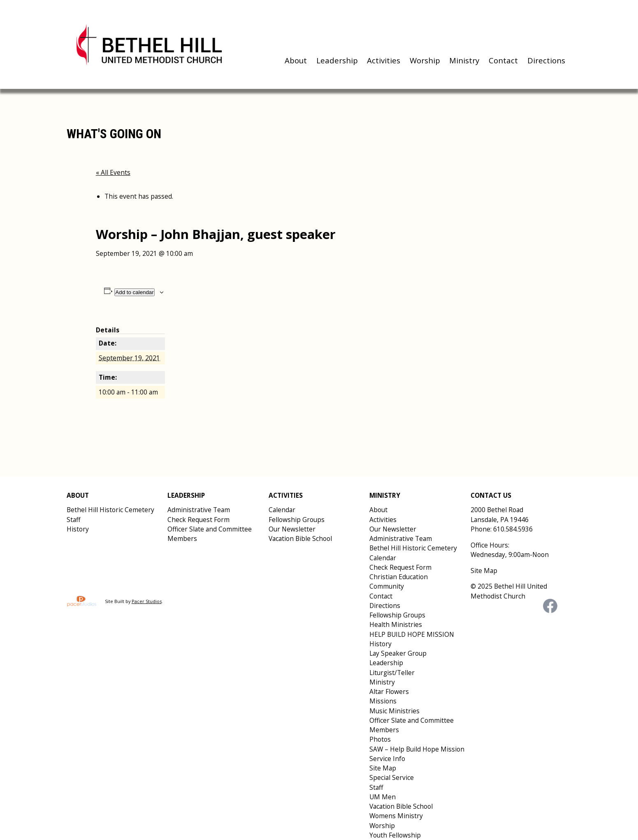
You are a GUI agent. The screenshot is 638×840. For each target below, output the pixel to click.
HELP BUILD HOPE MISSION (412, 634)
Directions (546, 60)
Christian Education (399, 577)
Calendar (282, 510)
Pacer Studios (147, 601)
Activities (384, 60)
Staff (73, 520)
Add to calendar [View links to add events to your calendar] (134, 292)
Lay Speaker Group (398, 653)
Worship (425, 60)
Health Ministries (396, 624)
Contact (503, 60)
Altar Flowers (389, 691)
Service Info (387, 759)
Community (387, 586)
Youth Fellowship (395, 835)
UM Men (383, 797)
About (296, 60)
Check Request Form (198, 520)
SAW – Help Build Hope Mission (417, 749)
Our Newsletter (292, 529)
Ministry (464, 60)
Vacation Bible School (300, 538)
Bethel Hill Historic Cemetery (110, 510)
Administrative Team (199, 510)
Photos (380, 739)
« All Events (113, 172)
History (78, 529)
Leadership (337, 60)
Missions (383, 701)
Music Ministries (394, 711)
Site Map (383, 768)
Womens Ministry (396, 816)
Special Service (392, 777)
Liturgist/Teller (392, 673)
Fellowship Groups (297, 520)
